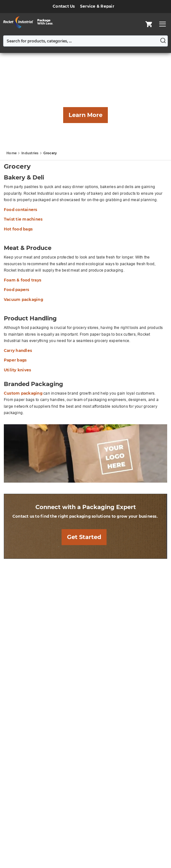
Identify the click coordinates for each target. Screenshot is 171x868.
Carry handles (18, 350)
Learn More (85, 115)
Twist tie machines (23, 219)
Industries (30, 153)
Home (12, 153)
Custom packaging (23, 393)
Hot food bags (18, 229)
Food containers (21, 210)
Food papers (17, 290)
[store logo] (30, 22)
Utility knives (17, 370)
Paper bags (15, 360)
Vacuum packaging (23, 299)
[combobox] (85, 41)
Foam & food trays (22, 280)
